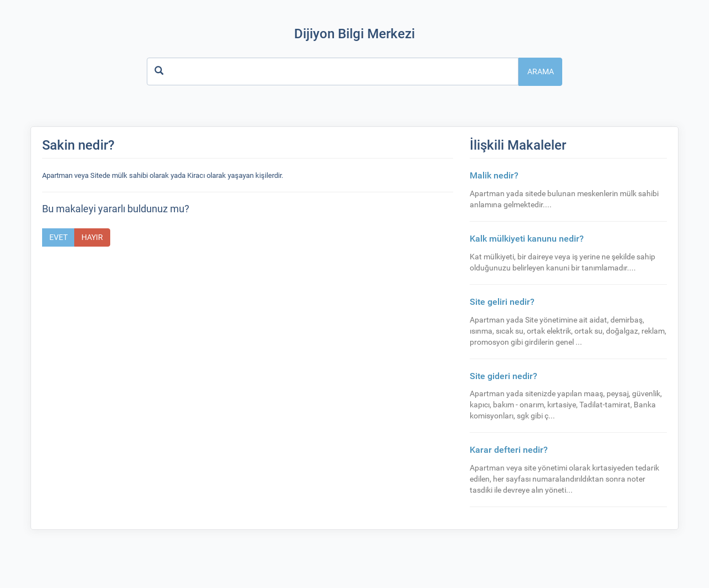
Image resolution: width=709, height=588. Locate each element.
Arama (541, 71)
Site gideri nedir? (504, 376)
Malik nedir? (494, 175)
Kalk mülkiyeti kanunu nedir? (527, 239)
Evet (58, 237)
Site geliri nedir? (502, 302)
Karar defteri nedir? (509, 450)
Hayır (92, 237)
